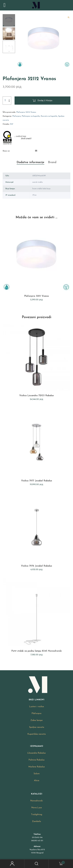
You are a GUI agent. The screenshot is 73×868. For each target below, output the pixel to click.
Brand (52, 162)
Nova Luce (37, 808)
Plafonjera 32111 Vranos (37, 296)
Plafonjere (17, 116)
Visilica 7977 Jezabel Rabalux (37, 481)
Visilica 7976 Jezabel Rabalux (36, 566)
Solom (37, 774)
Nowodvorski (36, 801)
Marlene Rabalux (37, 767)
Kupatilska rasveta (37, 734)
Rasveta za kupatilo (49, 116)
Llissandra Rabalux (36, 753)
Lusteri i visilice (37, 707)
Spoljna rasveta (37, 727)
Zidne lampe (37, 720)
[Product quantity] (5, 101)
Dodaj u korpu (45, 100)
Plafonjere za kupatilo (31, 116)
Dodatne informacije (30, 162)
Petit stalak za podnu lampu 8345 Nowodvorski (37, 651)
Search (36, 864)
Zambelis (37, 821)
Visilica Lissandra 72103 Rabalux (36, 396)
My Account (12, 864)
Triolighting (37, 815)
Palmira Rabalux (36, 760)
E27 (12, 124)
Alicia (37, 781)
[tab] (30, 162)
